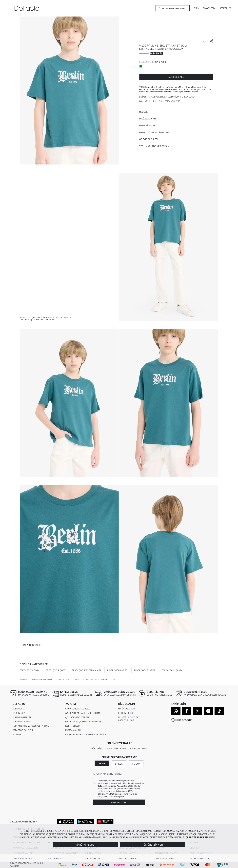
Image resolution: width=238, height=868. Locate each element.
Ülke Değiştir (184, 720)
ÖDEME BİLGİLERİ (149, 139)
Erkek (119, 764)
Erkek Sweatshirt (164, 858)
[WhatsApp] (176, 711)
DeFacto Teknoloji (23, 730)
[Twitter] (198, 711)
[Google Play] (85, 821)
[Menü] (9, 8)
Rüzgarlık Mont (57, 858)
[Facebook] (187, 711)
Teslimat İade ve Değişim (154, 146)
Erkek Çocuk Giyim (30, 670)
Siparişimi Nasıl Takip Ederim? (83, 713)
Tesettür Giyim (92, 858)
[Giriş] (196, 8)
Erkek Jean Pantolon (24, 858)
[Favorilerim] (209, 8)
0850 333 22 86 (126, 720)
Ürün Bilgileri (148, 126)
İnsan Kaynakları (22, 717)
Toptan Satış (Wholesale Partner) (32, 726)
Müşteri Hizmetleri (129, 717)
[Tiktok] (219, 711)
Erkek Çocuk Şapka (145, 670)
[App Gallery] (105, 821)
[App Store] (66, 821)
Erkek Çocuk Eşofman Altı (86, 670)
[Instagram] (208, 711)
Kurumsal (18, 709)
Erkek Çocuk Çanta (172, 670)
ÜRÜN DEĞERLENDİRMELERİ (154, 132)
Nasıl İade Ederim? (77, 717)
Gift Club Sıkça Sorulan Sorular (83, 722)
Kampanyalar (73, 730)
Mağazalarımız (127, 709)
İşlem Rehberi (73, 726)
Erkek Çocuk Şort (56, 670)
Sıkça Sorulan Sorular (78, 709)
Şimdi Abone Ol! (119, 802)
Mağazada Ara (148, 119)
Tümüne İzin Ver (152, 845)
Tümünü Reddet (86, 845)
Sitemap (17, 734)
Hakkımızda (19, 713)
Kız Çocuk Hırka (127, 858)
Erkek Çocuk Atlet (117, 670)
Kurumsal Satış (21, 722)
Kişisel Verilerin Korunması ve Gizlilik (86, 734)
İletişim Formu (126, 713)
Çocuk (136, 764)
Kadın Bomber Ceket (201, 858)
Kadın (102, 763)
